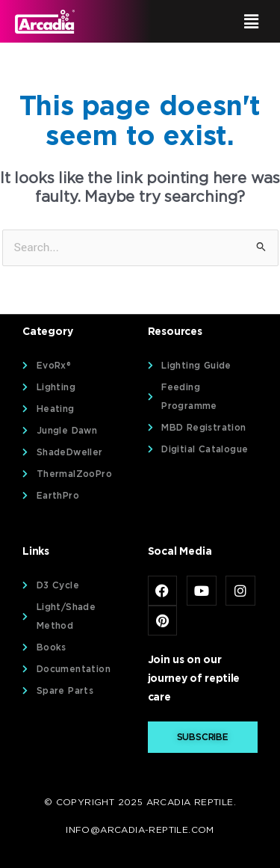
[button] (206, 21)
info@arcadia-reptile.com (140, 829)
